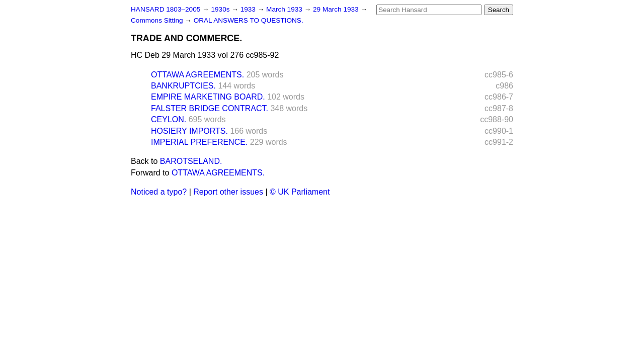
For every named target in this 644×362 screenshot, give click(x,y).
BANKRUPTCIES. (183, 86)
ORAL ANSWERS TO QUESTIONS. (249, 20)
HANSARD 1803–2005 (166, 9)
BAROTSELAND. (191, 161)
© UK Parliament (300, 192)
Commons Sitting (158, 20)
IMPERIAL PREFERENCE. (199, 142)
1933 (249, 9)
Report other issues (228, 192)
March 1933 (285, 9)
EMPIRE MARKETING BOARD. (208, 97)
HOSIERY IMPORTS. (189, 131)
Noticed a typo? (159, 192)
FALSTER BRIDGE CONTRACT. (210, 108)
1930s (221, 9)
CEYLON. (169, 119)
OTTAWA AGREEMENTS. (197, 75)
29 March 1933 (337, 9)
